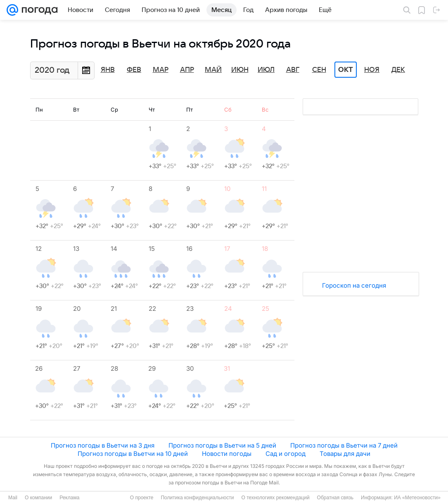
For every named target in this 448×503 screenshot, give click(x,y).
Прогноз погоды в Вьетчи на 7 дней (344, 445)
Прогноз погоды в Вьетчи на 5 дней (222, 445)
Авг (293, 70)
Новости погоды (227, 454)
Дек (398, 70)
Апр (187, 70)
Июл (266, 70)
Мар (161, 70)
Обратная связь (335, 498)
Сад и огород (286, 454)
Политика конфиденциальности (197, 498)
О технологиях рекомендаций (275, 498)
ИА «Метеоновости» (417, 498)
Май (213, 70)
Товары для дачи (345, 454)
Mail (13, 498)
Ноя (372, 70)
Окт (346, 70)
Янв (108, 70)
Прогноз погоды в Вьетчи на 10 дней (133, 454)
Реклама (69, 498)
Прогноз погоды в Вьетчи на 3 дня (103, 445)
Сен (319, 70)
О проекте (142, 498)
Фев (134, 70)
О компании (38, 498)
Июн (240, 70)
